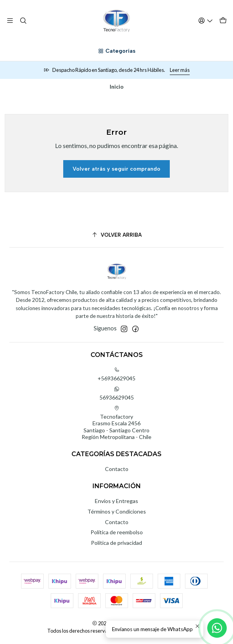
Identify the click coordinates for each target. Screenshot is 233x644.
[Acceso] (206, 21)
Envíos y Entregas (116, 501)
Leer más (180, 70)
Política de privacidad (116, 543)
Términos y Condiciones (117, 511)
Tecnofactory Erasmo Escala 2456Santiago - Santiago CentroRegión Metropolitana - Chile (116, 423)
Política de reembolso (117, 532)
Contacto (117, 469)
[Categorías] (116, 51)
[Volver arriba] (116, 235)
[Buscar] (23, 21)
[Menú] (10, 21)
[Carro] (223, 21)
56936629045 (117, 393)
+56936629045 (116, 374)
